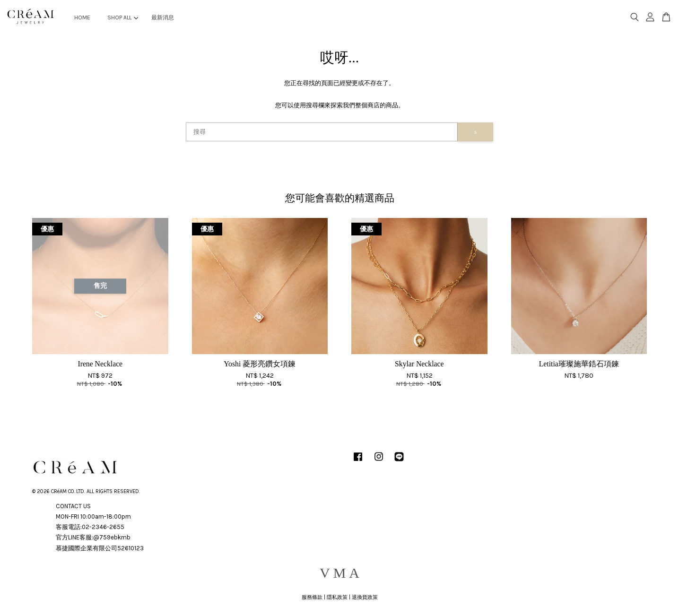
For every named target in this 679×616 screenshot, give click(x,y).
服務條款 (312, 597)
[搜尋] (322, 132)
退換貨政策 (365, 597)
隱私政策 (337, 597)
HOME (82, 17)
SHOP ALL (123, 17)
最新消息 (163, 17)
